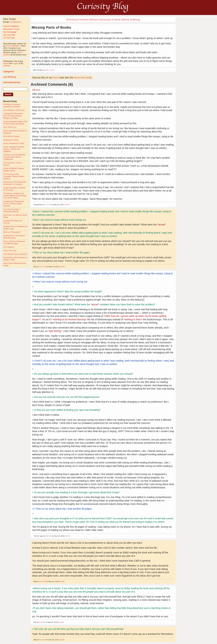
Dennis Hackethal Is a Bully (14, 143)
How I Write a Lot (10, 127)
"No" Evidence (9, 247)
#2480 (62, 581)
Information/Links (12, 82)
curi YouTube (9, 35)
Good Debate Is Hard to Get (14, 110)
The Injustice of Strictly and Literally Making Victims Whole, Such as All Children (15, 196)
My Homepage (10, 32)
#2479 (68, 536)
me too (36, 90)
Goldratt (7, 66)
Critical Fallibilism (11, 26)
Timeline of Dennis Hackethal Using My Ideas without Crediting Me (14, 157)
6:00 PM (42, 622)
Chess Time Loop (10, 251)
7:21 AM (48, 205)
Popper (16, 63)
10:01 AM (42, 267)
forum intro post (82, 78)
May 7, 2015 (50, 70)
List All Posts (10, 77)
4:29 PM (43, 581)
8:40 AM (48, 536)
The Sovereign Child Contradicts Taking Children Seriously (14, 176)
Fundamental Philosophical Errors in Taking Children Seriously (13, 204)
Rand (5, 63)
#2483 (62, 622)
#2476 (67, 205)
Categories (9, 72)
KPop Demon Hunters (12, 136)
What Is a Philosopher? (12, 232)
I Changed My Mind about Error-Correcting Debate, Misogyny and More (13, 116)
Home (117, 20)
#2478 (62, 267)
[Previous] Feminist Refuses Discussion (89, 20)
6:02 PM (43, 640)
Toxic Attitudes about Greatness (15, 254)
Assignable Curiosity (11, 140)
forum (56, 78)
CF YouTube (9, 38)
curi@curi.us (16, 22)
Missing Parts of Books (51, 27)
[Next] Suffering (131, 20)
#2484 (62, 640)
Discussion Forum (11, 29)
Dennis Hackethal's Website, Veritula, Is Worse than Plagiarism (14, 149)
